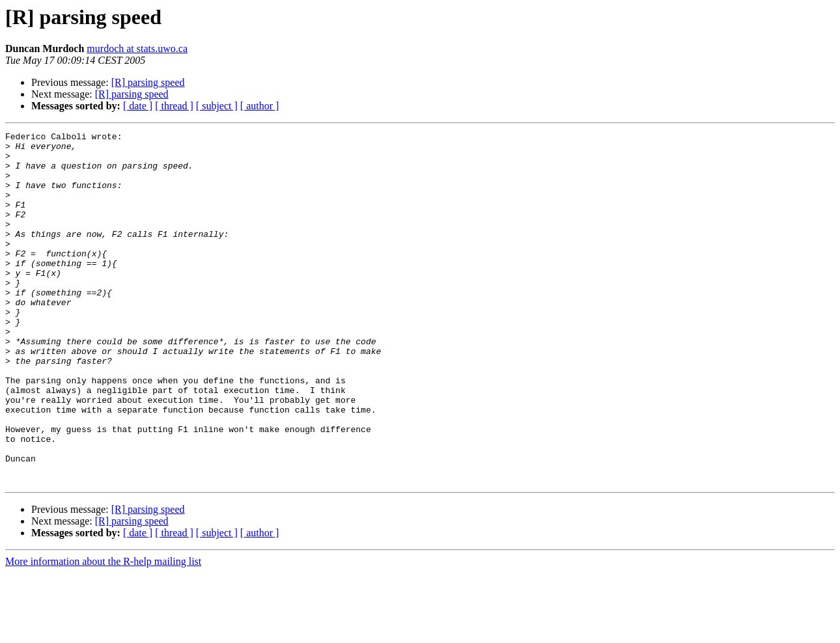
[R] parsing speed (148, 82)
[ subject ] (217, 106)
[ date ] (138, 106)
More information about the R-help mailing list (103, 632)
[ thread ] (174, 106)
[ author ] (260, 106)
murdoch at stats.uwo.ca (137, 48)
